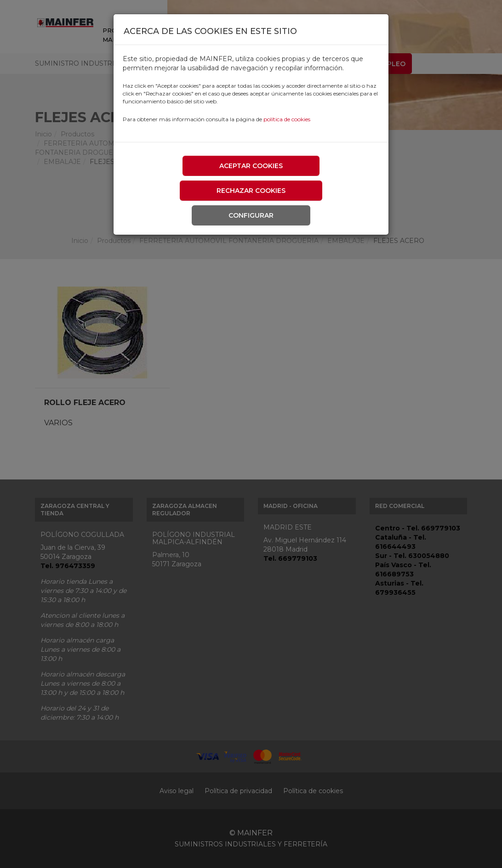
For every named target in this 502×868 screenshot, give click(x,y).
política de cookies (287, 119)
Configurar (251, 215)
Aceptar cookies (251, 166)
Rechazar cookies (251, 191)
